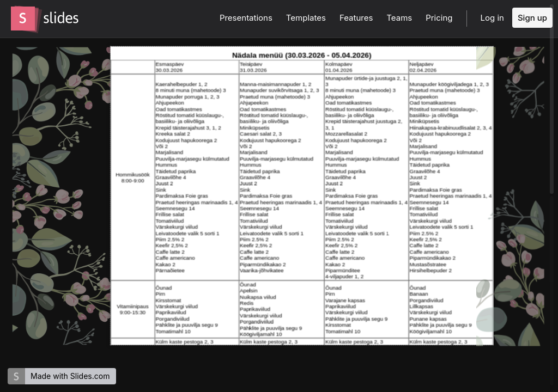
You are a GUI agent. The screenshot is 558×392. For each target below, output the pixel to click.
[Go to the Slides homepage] (23, 19)
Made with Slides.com (70, 376)
